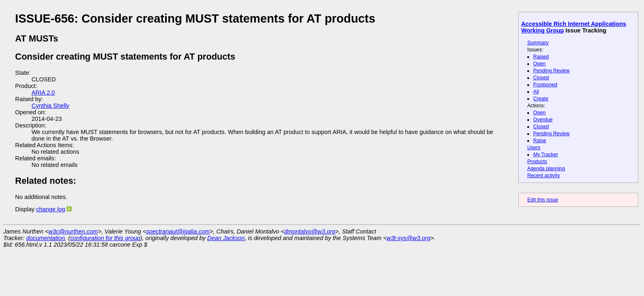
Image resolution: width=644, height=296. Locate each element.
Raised (541, 57)
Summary (538, 43)
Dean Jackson (226, 238)
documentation (46, 238)
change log (51, 209)
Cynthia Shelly (51, 106)
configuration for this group (105, 238)
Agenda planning (546, 169)
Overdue (543, 120)
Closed (541, 78)
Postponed (545, 85)
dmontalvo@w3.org (310, 231)
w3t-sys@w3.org (408, 238)
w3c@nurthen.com (73, 231)
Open (539, 64)
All (536, 92)
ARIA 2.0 (43, 92)
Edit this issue (543, 200)
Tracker (546, 155)
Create (541, 99)
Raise (539, 141)
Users (534, 148)
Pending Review (551, 71)
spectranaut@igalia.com (178, 231)
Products (537, 162)
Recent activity (544, 176)
